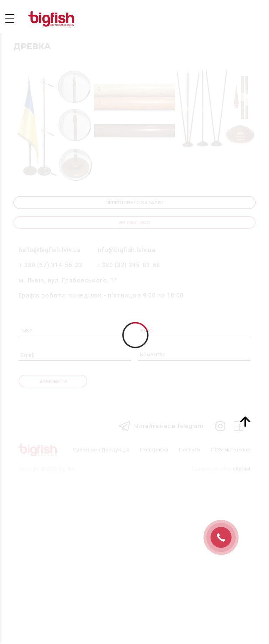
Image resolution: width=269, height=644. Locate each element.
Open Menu (10, 18)
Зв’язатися (134, 383)
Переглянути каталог (135, 364)
